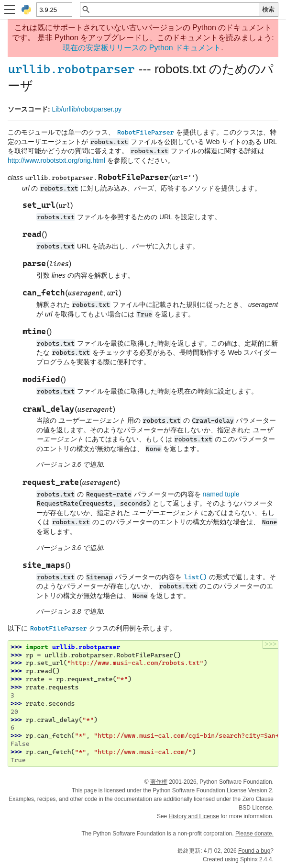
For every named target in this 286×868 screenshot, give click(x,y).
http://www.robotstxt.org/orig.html (56, 160)
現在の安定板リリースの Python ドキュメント (142, 48)
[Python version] (54, 10)
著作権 (159, 782)
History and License (194, 816)
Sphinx (249, 859)
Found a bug (254, 851)
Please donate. (254, 834)
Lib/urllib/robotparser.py (87, 109)
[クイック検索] (175, 10)
